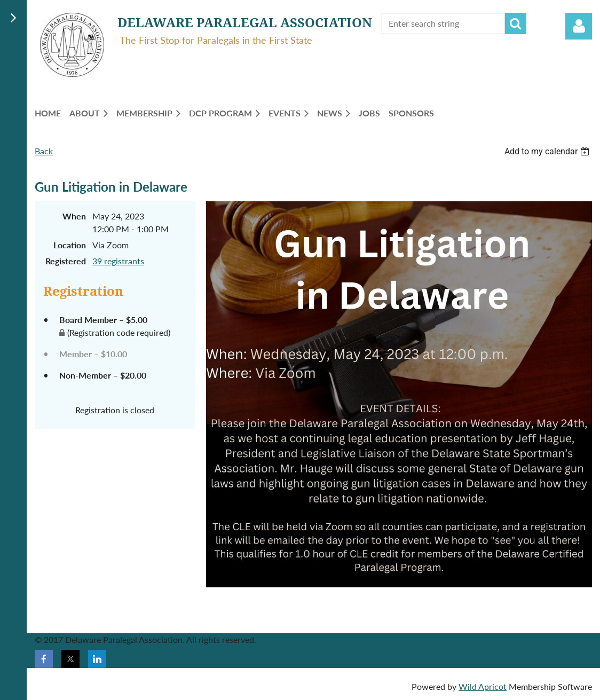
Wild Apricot (483, 686)
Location (70, 245)
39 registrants (118, 261)
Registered (66, 261)
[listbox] (548, 151)
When (74, 216)
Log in (579, 26)
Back (44, 151)
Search (516, 23)
